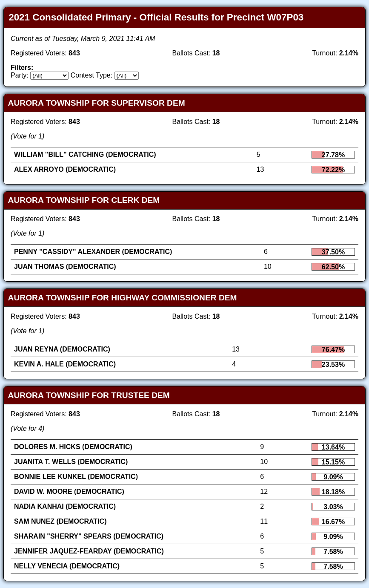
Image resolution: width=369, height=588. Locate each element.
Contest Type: (92, 75)
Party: (20, 75)
